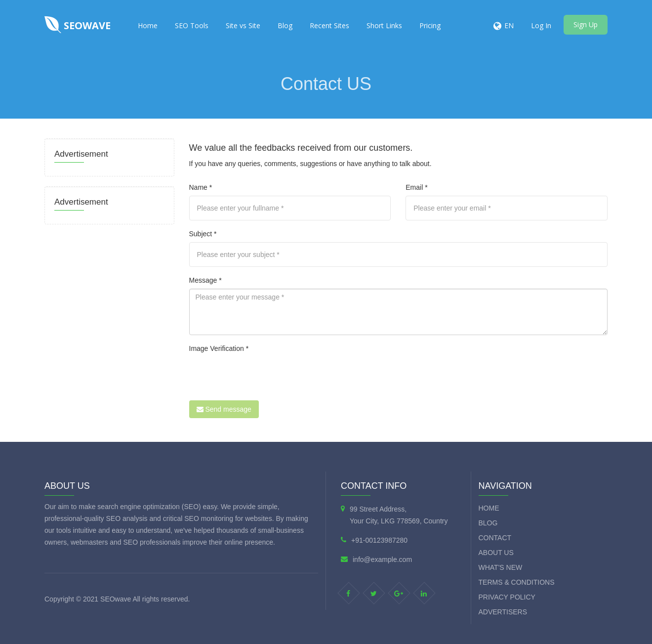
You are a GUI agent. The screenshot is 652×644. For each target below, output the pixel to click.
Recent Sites (329, 25)
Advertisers (503, 612)
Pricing (430, 25)
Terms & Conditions (517, 582)
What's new (501, 567)
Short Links (384, 25)
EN (509, 25)
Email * (416, 187)
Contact (495, 538)
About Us (496, 553)
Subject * (203, 234)
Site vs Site (243, 25)
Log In (541, 25)
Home (148, 25)
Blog (285, 25)
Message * (205, 280)
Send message (224, 409)
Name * (201, 187)
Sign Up (586, 24)
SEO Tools (192, 25)
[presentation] (264, 376)
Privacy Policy (507, 597)
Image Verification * (219, 348)
